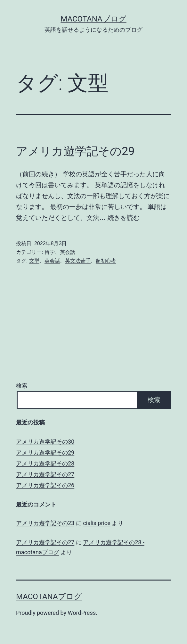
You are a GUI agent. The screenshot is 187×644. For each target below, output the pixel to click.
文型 (34, 261)
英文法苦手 (78, 261)
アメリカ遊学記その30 (45, 442)
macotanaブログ (93, 19)
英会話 (68, 252)
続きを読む (124, 218)
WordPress (82, 613)
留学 (50, 252)
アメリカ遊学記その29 (75, 151)
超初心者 (106, 261)
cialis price (97, 523)
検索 (22, 385)
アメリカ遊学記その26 (45, 485)
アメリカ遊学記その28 (45, 463)
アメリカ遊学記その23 (45, 523)
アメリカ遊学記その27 (45, 474)
